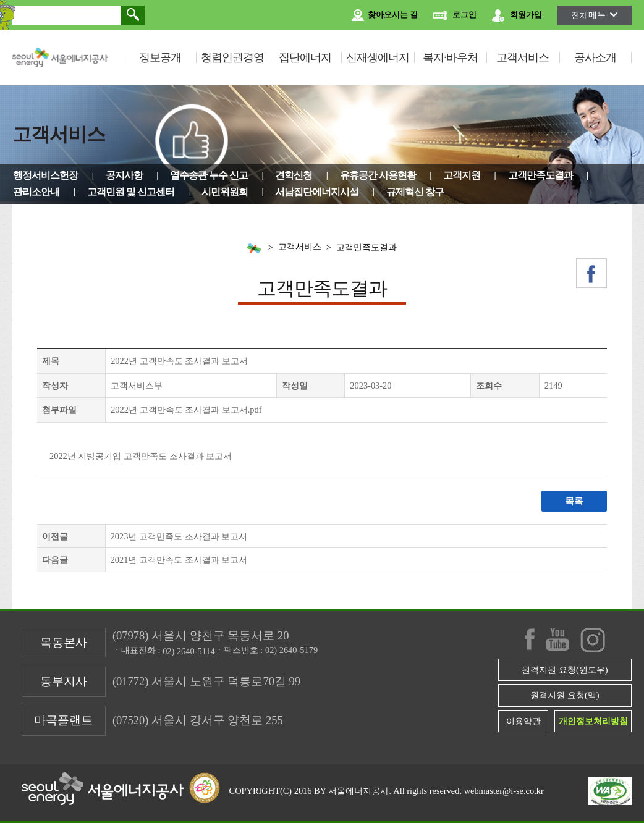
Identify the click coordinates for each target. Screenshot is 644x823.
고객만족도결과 (540, 175)
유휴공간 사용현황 (378, 175)
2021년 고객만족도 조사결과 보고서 (179, 560)
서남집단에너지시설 (317, 192)
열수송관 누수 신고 (209, 175)
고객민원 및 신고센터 (131, 192)
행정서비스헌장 (45, 175)
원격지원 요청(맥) (565, 695)
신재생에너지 (378, 57)
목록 (574, 501)
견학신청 (294, 175)
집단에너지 (305, 57)
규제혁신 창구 (415, 192)
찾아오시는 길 (385, 15)
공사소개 (595, 57)
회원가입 (517, 15)
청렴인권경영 (232, 57)
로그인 (455, 15)
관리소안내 (36, 192)
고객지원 (462, 175)
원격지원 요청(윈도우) (565, 670)
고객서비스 (523, 57)
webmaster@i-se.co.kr (504, 791)
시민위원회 (225, 192)
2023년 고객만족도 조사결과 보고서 (179, 536)
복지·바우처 (450, 57)
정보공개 (160, 57)
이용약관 (523, 721)
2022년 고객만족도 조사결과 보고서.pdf (186, 410)
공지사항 (124, 175)
